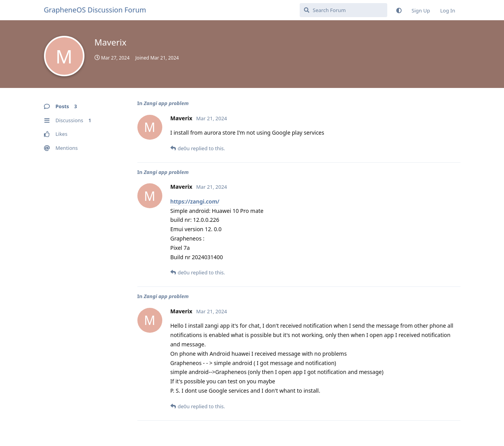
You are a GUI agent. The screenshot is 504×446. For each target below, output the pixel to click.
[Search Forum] (343, 10)
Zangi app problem (166, 103)
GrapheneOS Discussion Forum (95, 10)
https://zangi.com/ (195, 201)
